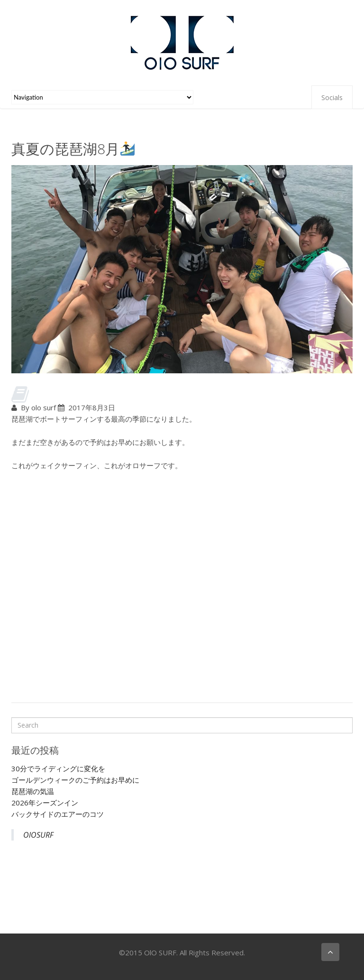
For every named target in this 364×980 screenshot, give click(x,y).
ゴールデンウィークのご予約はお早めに (75, 780)
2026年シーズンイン (45, 803)
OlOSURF (38, 835)
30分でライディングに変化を (58, 768)
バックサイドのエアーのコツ (58, 814)
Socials (332, 97)
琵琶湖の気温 (33, 791)
